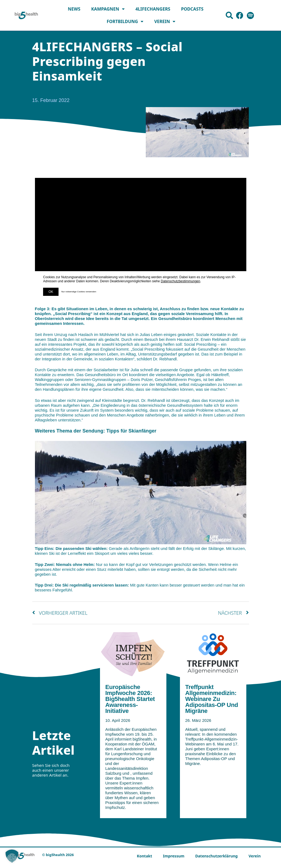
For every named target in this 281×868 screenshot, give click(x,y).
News (74, 9)
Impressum (174, 856)
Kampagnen (108, 9)
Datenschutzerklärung (216, 856)
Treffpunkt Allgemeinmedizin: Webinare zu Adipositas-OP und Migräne (212, 699)
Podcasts (192, 9)
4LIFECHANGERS (153, 9)
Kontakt (144, 856)
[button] (12, 856)
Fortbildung (125, 21)
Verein (165, 21)
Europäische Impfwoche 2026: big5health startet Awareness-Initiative (130, 699)
